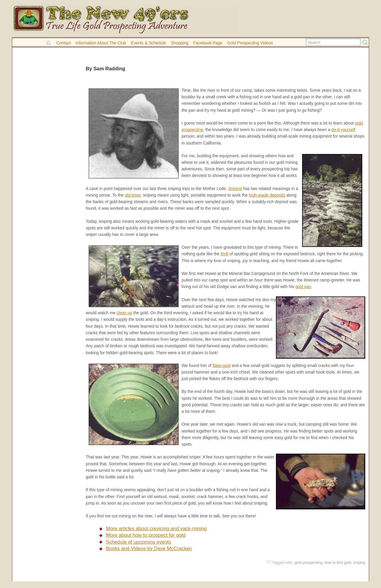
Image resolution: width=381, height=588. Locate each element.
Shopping (180, 43)
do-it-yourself (343, 130)
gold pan (303, 287)
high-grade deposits (267, 195)
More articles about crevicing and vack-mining (156, 529)
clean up (125, 313)
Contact (63, 43)
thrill (224, 254)
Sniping (235, 189)
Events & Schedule (149, 43)
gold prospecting (309, 563)
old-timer (133, 195)
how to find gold (338, 563)
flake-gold (221, 365)
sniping (359, 563)
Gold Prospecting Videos (250, 43)
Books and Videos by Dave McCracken (149, 549)
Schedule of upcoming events (139, 542)
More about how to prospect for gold (146, 535)
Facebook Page (208, 43)
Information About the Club (101, 43)
